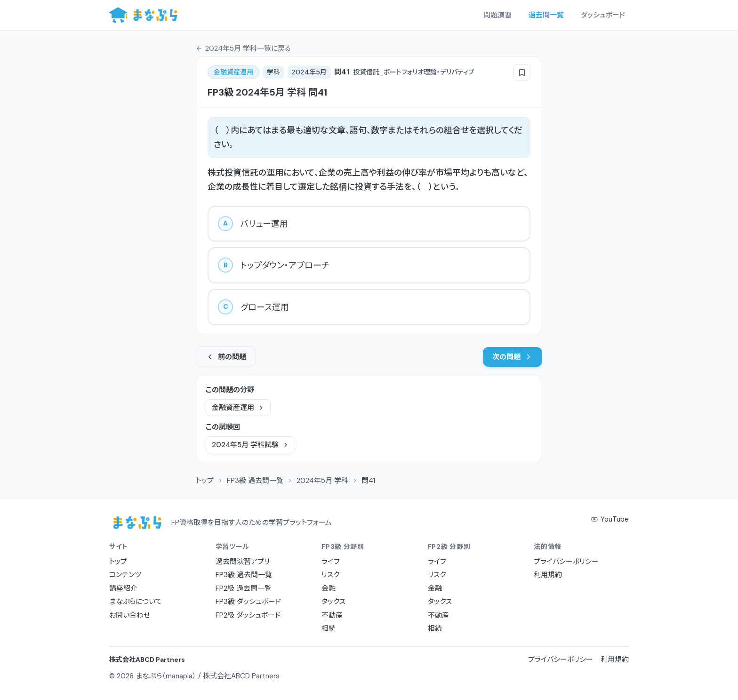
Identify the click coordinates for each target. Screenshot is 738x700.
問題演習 (497, 15)
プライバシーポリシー (566, 562)
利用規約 (548, 575)
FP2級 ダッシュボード (248, 615)
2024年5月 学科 (322, 481)
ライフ (331, 562)
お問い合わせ (130, 615)
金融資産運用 (238, 408)
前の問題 (226, 357)
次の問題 (513, 357)
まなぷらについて (136, 602)
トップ (205, 481)
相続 (329, 628)
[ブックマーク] (522, 72)
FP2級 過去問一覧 (244, 588)
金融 (329, 588)
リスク (330, 575)
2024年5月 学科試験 (250, 445)
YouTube (610, 519)
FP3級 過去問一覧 (255, 481)
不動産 (332, 615)
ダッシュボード (603, 15)
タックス (333, 602)
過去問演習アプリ (243, 562)
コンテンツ (125, 575)
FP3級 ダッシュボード (248, 602)
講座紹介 (123, 588)
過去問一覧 (546, 15)
